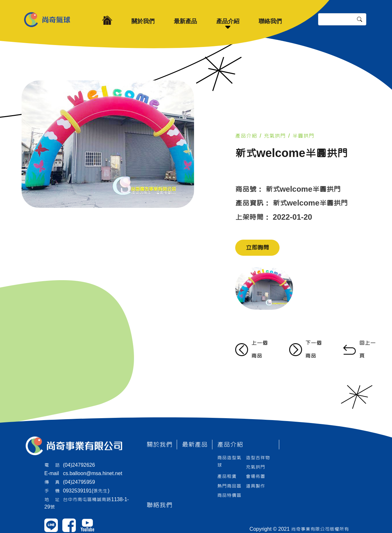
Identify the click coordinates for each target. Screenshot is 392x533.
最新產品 (185, 21)
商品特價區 (229, 495)
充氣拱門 (275, 136)
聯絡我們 (270, 21)
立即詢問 (257, 248)
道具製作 (255, 486)
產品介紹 (228, 21)
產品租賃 (227, 476)
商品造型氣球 (229, 461)
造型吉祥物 (258, 458)
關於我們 (143, 21)
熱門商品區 (229, 486)
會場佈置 (255, 476)
